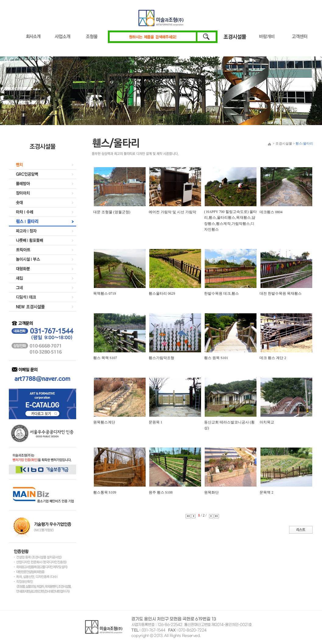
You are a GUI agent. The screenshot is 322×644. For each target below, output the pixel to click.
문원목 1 (156, 422)
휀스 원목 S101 (216, 358)
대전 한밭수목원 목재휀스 (281, 293)
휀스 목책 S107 (105, 358)
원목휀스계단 (104, 422)
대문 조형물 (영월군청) (112, 212)
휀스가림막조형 (161, 358)
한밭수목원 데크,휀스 (221, 293)
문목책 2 (266, 492)
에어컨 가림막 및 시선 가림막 (172, 212)
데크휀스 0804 (271, 212)
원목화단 (211, 492)
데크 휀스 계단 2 (273, 358)
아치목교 (267, 422)
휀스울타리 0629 (162, 293)
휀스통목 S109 (105, 492)
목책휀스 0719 (105, 293)
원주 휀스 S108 (161, 492)
